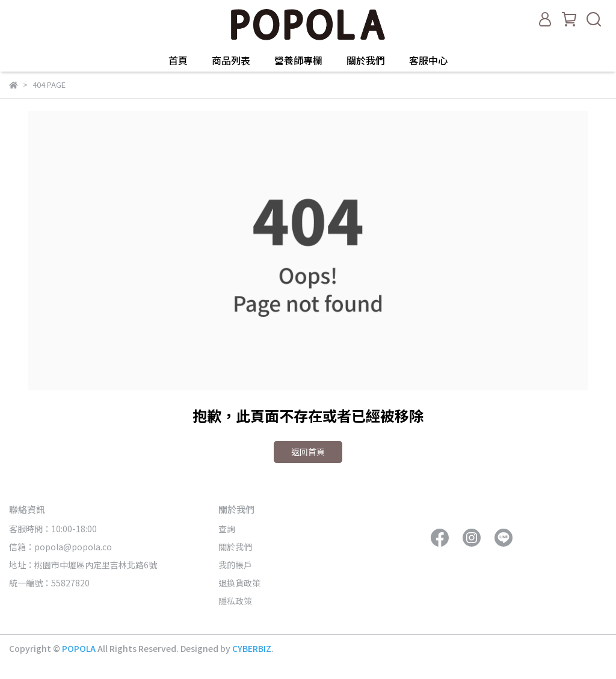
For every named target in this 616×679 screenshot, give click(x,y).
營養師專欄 (298, 60)
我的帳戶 (235, 565)
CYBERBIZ (252, 648)
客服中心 (428, 60)
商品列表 (231, 60)
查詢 (227, 529)
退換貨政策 (239, 583)
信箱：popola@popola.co (61, 547)
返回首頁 (308, 452)
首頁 (178, 60)
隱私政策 (235, 601)
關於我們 (366, 60)
